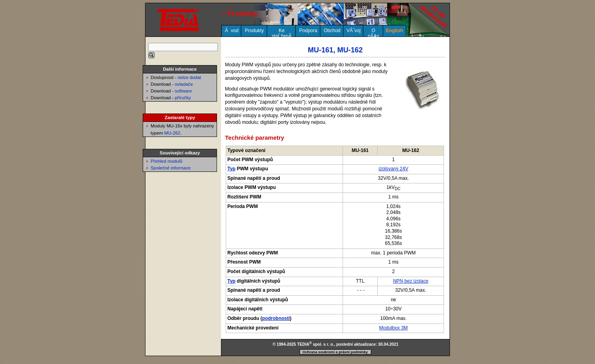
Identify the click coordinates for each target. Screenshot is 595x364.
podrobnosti (276, 318)
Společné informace (171, 168)
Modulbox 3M (393, 328)
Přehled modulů (167, 161)
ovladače (184, 84)
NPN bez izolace (411, 281)
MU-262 (172, 133)
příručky (183, 98)
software (183, 91)
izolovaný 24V (393, 169)
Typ (231, 169)
